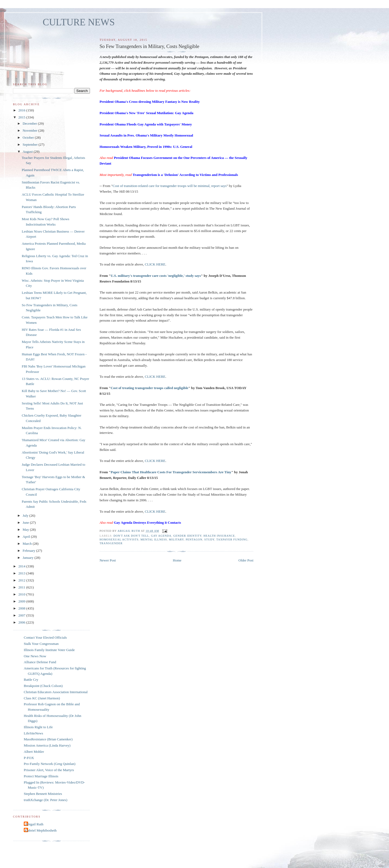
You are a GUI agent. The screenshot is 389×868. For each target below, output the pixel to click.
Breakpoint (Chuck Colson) (43, 686)
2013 (22, 573)
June (26, 522)
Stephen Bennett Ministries (43, 794)
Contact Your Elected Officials (45, 637)
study (209, 539)
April (27, 537)
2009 (22, 601)
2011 (22, 587)
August (28, 152)
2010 (22, 594)
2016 (22, 110)
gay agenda (161, 536)
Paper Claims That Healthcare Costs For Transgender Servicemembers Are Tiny (171, 472)
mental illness (154, 539)
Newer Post (108, 560)
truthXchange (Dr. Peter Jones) (46, 800)
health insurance (219, 536)
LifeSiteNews (33, 733)
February (29, 551)
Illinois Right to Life (38, 727)
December (30, 123)
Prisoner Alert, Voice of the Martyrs (49, 770)
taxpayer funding (232, 539)
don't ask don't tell (131, 536)
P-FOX (29, 758)
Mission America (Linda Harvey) (47, 745)
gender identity (187, 536)
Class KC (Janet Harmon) (42, 698)
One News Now (35, 656)
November (31, 130)
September (31, 144)
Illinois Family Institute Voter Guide (49, 650)
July (26, 515)
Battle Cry (31, 680)
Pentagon (194, 539)
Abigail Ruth (34, 824)
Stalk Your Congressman (41, 644)
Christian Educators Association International (56, 692)
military (176, 539)
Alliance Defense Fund (40, 662)
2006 (22, 622)
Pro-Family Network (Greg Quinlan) (50, 764)
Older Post (246, 560)
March (28, 544)
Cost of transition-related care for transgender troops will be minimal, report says (170, 186)
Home (177, 560)
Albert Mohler (34, 752)
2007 (22, 615)
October (29, 137)
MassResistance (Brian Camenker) (48, 739)
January (29, 558)
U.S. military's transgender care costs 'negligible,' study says (156, 276)
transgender (111, 543)
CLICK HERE (155, 264)
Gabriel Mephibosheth (41, 830)
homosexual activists (119, 539)
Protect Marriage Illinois (41, 776)
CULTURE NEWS (79, 22)
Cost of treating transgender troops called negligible (150, 388)
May (26, 530)
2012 (22, 580)
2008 (22, 608)
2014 (22, 566)
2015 (22, 117)
